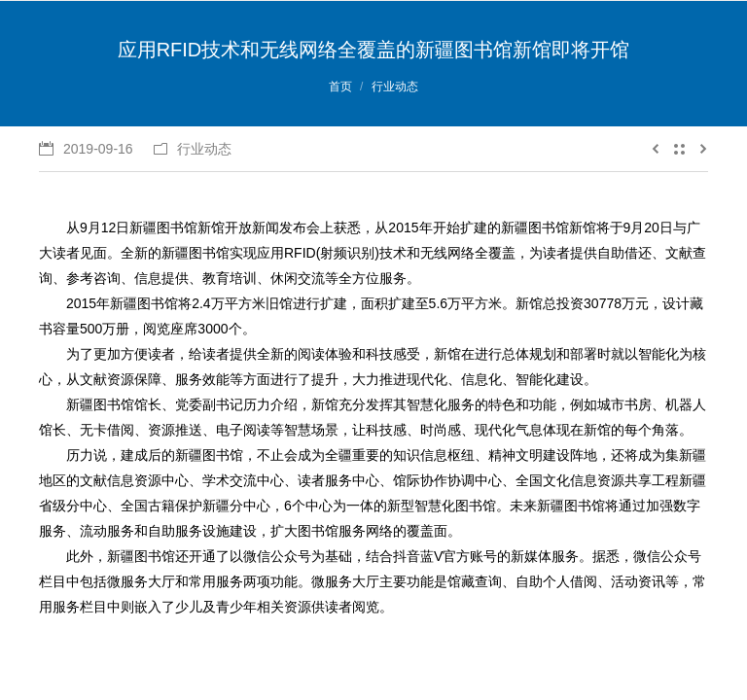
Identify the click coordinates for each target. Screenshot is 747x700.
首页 (340, 87)
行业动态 (395, 87)
